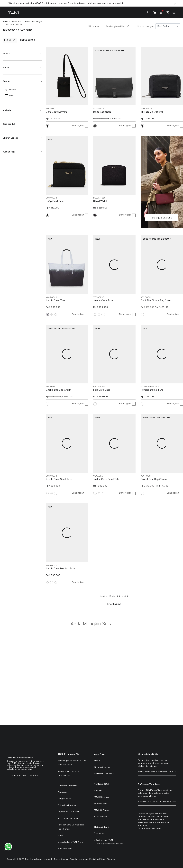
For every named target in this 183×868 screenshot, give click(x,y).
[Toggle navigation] (174, 12)
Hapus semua (28, 40)
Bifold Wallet (100, 201)
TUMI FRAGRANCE (150, 387)
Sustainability (100, 817)
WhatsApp (100, 834)
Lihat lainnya (114, 604)
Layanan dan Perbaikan (69, 812)
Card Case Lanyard (57, 112)
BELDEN (50, 109)
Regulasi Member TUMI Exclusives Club (69, 773)
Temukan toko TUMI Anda (25, 776)
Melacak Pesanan (102, 767)
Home (5, 22)
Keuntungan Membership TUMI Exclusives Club (72, 763)
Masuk (97, 761)
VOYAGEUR (99, 109)
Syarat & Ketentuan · (79, 859)
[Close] (175, 3)
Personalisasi (101, 804)
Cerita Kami (99, 791)
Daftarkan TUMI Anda (104, 774)
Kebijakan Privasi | (98, 859)
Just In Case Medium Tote (60, 569)
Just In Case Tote (56, 300)
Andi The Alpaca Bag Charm (156, 300)
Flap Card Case (102, 390)
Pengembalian (64, 799)
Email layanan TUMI (104, 840)
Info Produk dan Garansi (69, 818)
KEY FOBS (146, 297)
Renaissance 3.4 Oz (152, 390)
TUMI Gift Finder (102, 810)
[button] (22, 54)
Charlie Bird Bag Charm (59, 390)
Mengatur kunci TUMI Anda (70, 842)
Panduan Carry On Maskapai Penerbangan (71, 827)
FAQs (60, 836)
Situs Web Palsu (65, 849)
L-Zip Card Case (55, 201)
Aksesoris (16, 22)
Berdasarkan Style (33, 22)
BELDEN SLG (100, 198)
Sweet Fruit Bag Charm (154, 479)
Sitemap (111, 859)
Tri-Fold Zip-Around (152, 112)
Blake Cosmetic (102, 112)
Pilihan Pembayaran (67, 805)
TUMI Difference (102, 797)
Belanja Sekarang (162, 218)
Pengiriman (63, 792)
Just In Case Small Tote (59, 479)
